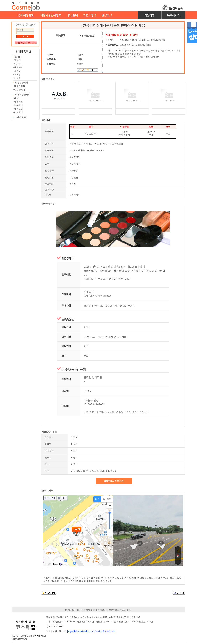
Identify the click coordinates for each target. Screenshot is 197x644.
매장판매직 (20, 86)
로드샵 (17, 74)
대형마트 (19, 67)
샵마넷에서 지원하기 (114, 481)
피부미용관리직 (23, 95)
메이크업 (19, 109)
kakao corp (118, 564)
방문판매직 (20, 90)
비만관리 (19, 112)
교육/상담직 (21, 117)
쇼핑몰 (17, 71)
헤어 (16, 98)
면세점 (17, 64)
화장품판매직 (22, 83)
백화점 (17, 60)
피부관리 (19, 105)
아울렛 (17, 78)
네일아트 (19, 102)
